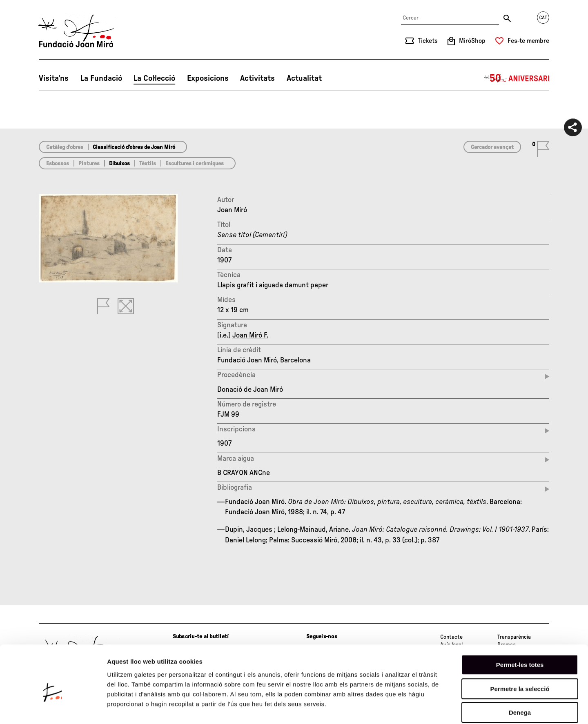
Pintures (89, 164)
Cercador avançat (492, 147)
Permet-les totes (520, 624)
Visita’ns (54, 78)
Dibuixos (119, 164)
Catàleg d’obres (65, 147)
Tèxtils (148, 164)
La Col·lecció (154, 78)
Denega (520, 672)
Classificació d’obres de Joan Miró (134, 147)
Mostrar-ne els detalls (470, 708)
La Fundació (101, 78)
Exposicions (208, 78)
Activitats (257, 78)
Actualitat (304, 78)
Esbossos (58, 164)
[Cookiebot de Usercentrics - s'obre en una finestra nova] (53, 708)
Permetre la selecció (520, 648)
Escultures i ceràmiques (195, 164)
